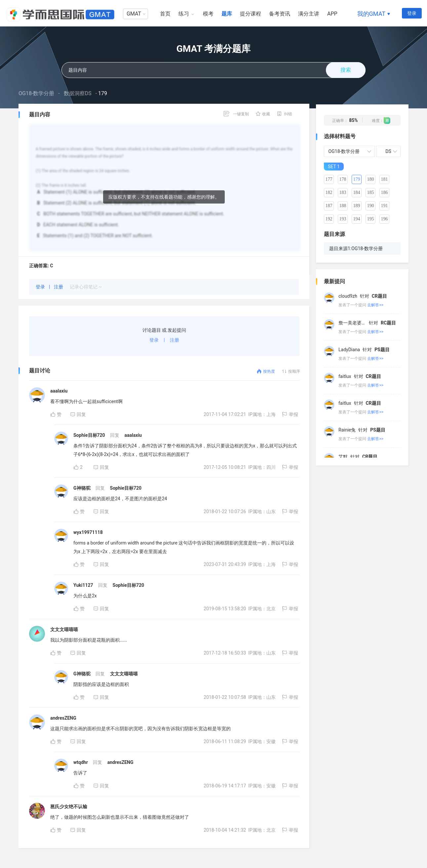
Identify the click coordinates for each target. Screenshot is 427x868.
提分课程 (251, 14)
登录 (412, 13)
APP (332, 14)
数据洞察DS (78, 93)
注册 (59, 287)
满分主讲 (309, 14)
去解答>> (375, 305)
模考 (208, 14)
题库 (227, 14)
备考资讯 (280, 14)
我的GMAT (371, 14)
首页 (165, 14)
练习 (184, 14)
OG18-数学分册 (36, 93)
